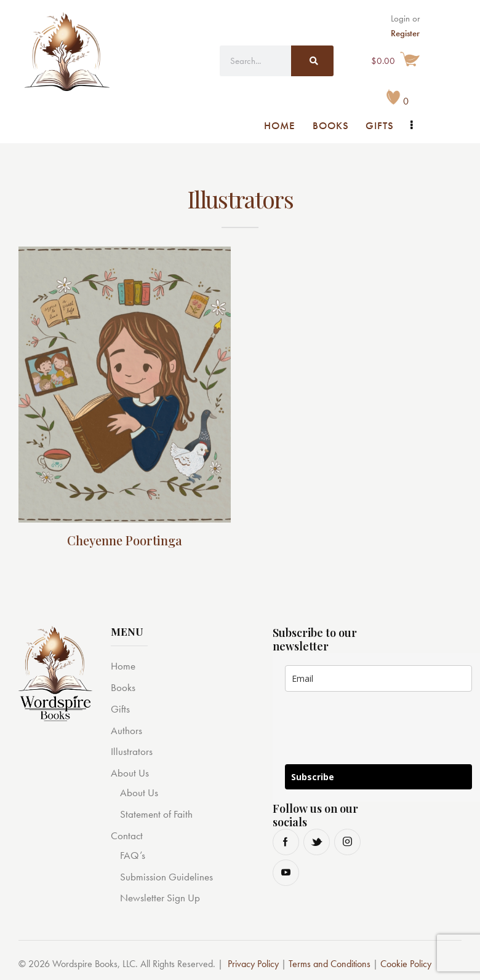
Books (123, 687)
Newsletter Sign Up (160, 898)
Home (123, 666)
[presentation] (378, 735)
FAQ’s (133, 855)
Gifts (120, 709)
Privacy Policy (253, 964)
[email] (378, 678)
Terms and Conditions (330, 964)
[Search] (312, 61)
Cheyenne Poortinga (125, 540)
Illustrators (132, 751)
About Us (130, 773)
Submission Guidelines (166, 877)
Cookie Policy (406, 964)
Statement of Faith (156, 814)
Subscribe (313, 777)
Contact (127, 836)
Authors (126, 730)
